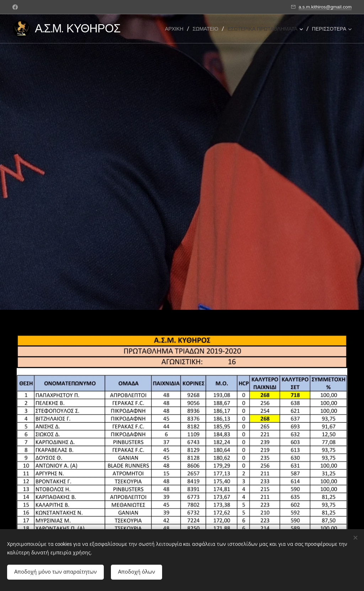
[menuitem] (177, 29)
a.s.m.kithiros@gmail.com (325, 7)
